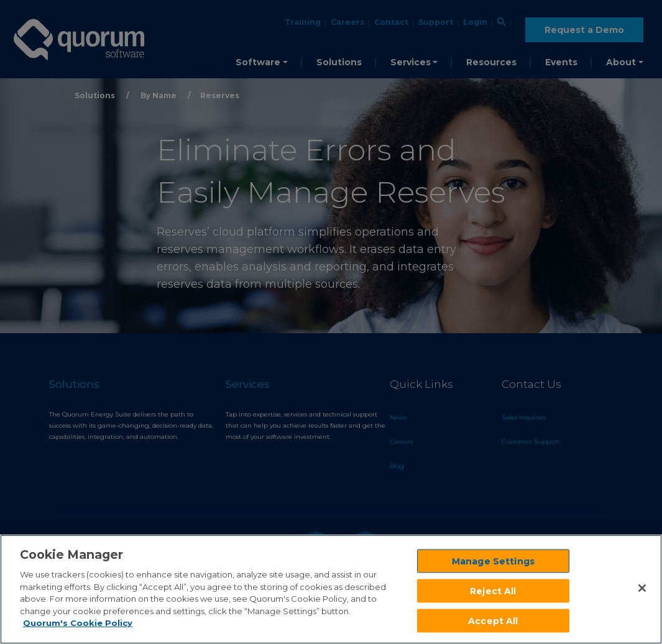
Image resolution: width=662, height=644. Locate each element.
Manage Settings (493, 561)
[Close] (642, 588)
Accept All (493, 620)
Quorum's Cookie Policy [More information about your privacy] (78, 623)
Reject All (493, 591)
